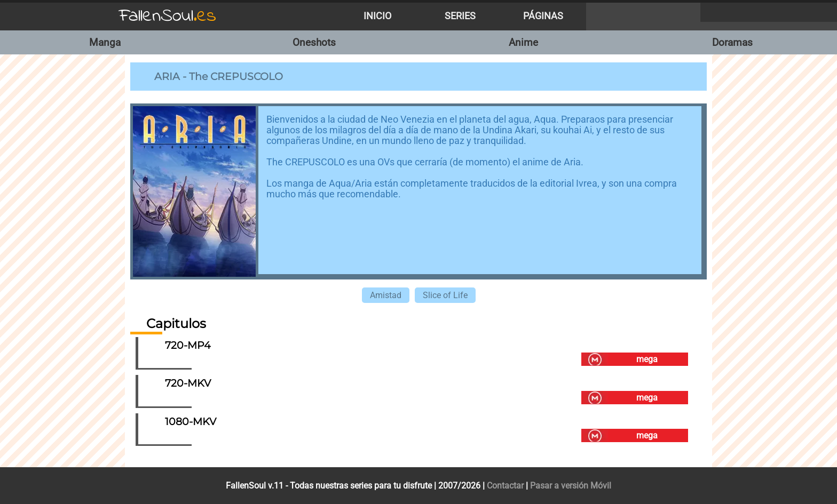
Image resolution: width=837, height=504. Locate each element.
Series (460, 16)
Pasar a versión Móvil (571, 486)
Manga (105, 42)
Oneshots (314, 42)
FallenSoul (168, 16)
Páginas (543, 16)
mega (647, 359)
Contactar (505, 486)
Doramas (732, 42)
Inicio (377, 16)
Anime (523, 42)
